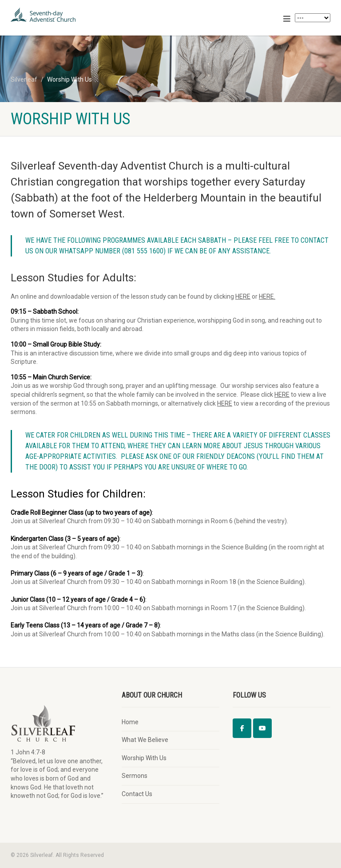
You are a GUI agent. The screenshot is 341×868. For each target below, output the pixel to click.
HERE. (267, 296)
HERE (243, 296)
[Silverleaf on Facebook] (242, 728)
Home (130, 722)
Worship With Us (144, 758)
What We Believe (145, 740)
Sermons (135, 776)
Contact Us (137, 794)
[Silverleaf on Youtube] (262, 728)
